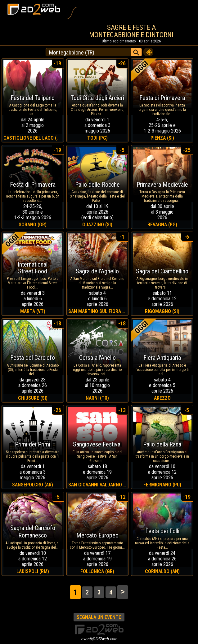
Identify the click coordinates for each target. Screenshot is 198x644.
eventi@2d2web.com (99, 639)
